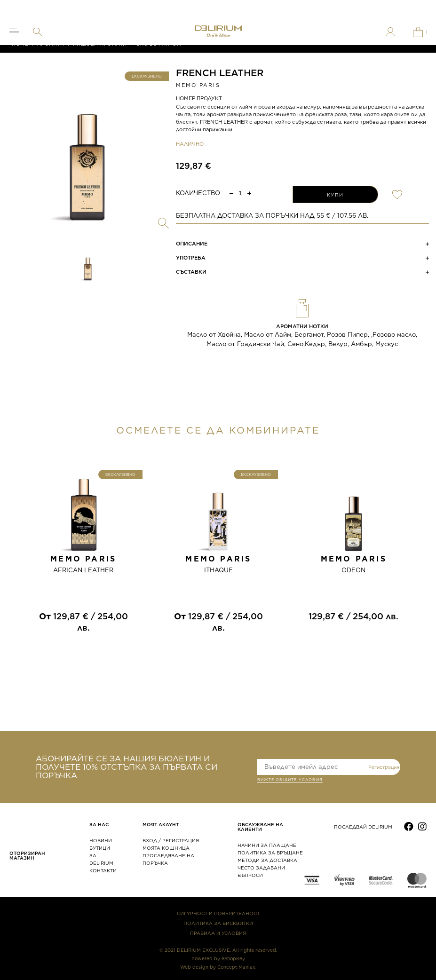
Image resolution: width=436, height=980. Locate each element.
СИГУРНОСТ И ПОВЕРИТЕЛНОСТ (218, 913)
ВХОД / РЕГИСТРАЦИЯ (171, 840)
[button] (249, 193)
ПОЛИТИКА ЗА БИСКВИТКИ (218, 923)
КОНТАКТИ (103, 870)
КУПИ (335, 195)
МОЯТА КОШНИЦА (166, 848)
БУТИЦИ (100, 848)
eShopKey (233, 958)
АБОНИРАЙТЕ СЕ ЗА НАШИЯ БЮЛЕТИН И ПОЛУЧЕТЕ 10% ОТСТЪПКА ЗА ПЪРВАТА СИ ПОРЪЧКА (127, 767)
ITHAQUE (218, 570)
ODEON (353, 570)
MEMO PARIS (198, 85)
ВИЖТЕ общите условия (290, 781)
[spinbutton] (240, 193)
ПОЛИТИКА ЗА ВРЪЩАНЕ (270, 853)
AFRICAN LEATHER (83, 570)
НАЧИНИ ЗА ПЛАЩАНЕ (267, 845)
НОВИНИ (101, 840)
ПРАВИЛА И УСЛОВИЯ (218, 933)
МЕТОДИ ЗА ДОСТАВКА (267, 860)
